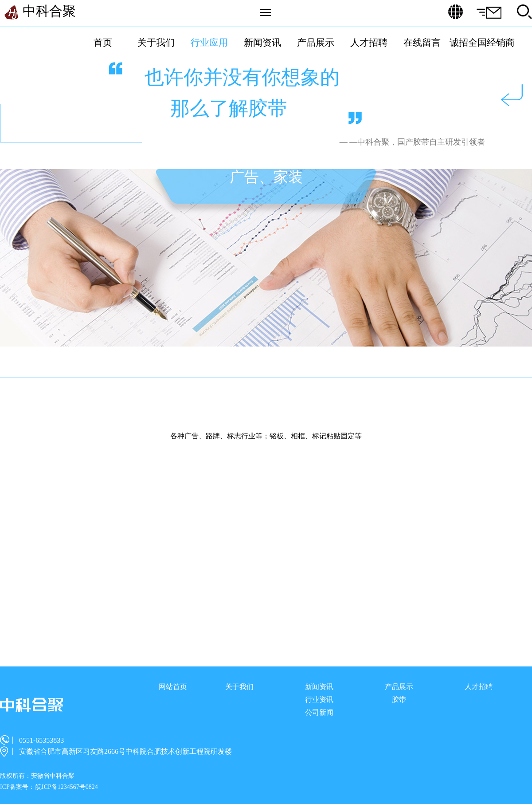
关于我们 (156, 43)
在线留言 (422, 43)
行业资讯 (319, 700)
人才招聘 (369, 43)
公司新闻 (319, 712)
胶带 (399, 700)
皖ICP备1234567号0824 (67, 787)
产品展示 (316, 43)
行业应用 (209, 43)
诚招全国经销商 (482, 43)
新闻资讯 (262, 43)
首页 (103, 43)
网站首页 (173, 687)
